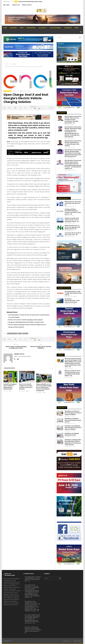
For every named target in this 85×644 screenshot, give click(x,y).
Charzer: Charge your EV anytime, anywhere (41, 347)
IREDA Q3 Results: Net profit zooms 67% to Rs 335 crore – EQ (73, 203)
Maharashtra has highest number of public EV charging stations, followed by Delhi (11, 387)
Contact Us (16, 5)
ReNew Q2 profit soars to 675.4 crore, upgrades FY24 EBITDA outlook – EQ (72, 227)
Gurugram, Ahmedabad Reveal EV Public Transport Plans (26, 322)
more (51, 108)
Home (5, 28)
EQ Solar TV (43, 28)
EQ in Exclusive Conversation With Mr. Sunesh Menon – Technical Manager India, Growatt (73, 143)
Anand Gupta (24, 91)
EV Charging (8, 91)
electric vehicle (12, 333)
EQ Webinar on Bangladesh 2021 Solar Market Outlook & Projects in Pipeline (73, 427)
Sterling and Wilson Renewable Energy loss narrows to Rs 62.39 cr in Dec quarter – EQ (73, 212)
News (22, 28)
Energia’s (25, 333)
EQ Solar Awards (55, 28)
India (16, 2)
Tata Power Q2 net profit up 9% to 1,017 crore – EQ (73, 234)
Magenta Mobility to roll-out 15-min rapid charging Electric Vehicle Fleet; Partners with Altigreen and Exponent (45, 387)
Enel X (20, 333)
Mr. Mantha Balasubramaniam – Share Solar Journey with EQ (72, 300)
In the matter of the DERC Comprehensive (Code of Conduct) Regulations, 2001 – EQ (33, 579)
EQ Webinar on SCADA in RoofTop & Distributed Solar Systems (73, 420)
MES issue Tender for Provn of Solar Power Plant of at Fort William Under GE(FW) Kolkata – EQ (73, 373)
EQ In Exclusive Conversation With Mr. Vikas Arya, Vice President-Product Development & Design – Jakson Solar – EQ (73, 120)
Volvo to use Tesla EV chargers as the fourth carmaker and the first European (27, 387)
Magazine (13, 28)
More (77, 28)
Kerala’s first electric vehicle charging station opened (25, 320)
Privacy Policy (27, 5)
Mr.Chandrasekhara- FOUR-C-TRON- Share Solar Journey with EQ (73, 293)
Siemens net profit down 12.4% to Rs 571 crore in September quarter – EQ (72, 220)
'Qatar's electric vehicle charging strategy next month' (16, 347)
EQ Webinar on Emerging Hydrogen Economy (72, 434)
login (7, 5)
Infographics (31, 28)
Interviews (68, 28)
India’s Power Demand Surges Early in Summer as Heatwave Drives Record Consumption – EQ (31, 2)
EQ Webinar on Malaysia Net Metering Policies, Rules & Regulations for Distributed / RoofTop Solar (73, 442)
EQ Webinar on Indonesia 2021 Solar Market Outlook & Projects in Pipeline (73, 413)
